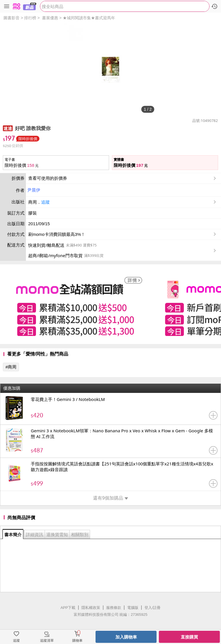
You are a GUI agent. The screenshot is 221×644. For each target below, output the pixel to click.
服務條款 (114, 608)
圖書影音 (12, 18)
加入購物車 (126, 637)
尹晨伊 (34, 190)
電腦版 (133, 608)
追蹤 (45, 202)
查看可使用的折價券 (123, 178)
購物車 (77, 641)
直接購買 (189, 637)
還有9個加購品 (110, 498)
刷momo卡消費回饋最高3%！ (57, 234)
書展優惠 (50, 18)
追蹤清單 (47, 641)
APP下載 (68, 608)
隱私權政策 (91, 608)
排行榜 (30, 18)
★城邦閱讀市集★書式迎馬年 (89, 18)
